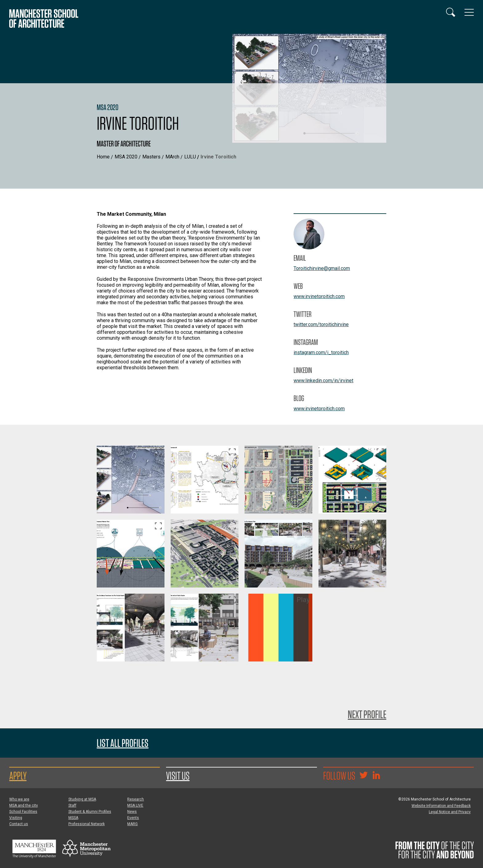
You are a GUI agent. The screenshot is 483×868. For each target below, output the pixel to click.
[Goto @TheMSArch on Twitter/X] (363, 776)
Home (103, 157)
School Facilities (23, 812)
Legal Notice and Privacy (450, 812)
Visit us (178, 776)
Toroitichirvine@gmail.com (322, 268)
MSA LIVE (135, 805)
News (132, 812)
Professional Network (87, 824)
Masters (151, 157)
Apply (18, 776)
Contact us (19, 824)
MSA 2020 (126, 157)
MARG (132, 824)
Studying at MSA (82, 799)
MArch (172, 157)
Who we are (19, 799)
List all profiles (123, 743)
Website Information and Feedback (441, 806)
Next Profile (367, 714)
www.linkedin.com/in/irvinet (323, 381)
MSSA (73, 818)
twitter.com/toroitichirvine (321, 324)
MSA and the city (24, 805)
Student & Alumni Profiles (90, 812)
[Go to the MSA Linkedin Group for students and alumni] (376, 776)
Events (133, 818)
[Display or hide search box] (451, 12)
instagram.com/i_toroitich (321, 352)
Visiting (16, 818)
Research (136, 799)
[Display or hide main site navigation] (469, 12)
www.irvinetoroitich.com (319, 296)
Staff (72, 805)
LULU (190, 157)
